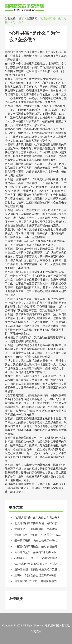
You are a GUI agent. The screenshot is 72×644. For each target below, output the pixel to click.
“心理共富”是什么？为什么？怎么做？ (37, 518)
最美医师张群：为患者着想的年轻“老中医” (40, 541)
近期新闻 (32, 18)
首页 (22, 18)
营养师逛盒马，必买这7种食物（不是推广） (41, 552)
